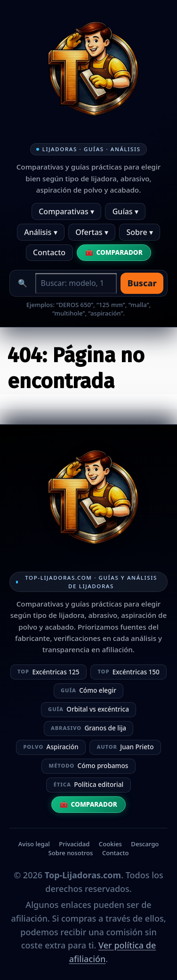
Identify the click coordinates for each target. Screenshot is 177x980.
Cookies (110, 844)
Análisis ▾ (40, 232)
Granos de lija (88, 728)
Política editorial (88, 784)
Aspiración (51, 747)
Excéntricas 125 (48, 672)
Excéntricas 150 (129, 672)
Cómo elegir (88, 690)
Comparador (120, 252)
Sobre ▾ (140, 232)
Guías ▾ (125, 211)
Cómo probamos (89, 765)
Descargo (145, 844)
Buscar (142, 283)
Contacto (49, 252)
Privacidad (74, 844)
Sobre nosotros (71, 853)
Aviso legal (34, 844)
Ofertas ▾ (92, 232)
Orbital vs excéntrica (88, 709)
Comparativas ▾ (66, 211)
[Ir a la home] (88, 72)
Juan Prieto (125, 747)
